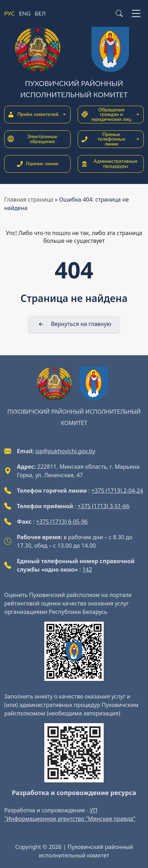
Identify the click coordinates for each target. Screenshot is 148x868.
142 (87, 570)
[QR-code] (74, 651)
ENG (25, 13)
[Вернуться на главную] (74, 324)
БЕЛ (40, 13)
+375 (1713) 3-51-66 (104, 506)
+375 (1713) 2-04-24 (117, 491)
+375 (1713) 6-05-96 (62, 522)
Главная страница (29, 199)
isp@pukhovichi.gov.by (65, 451)
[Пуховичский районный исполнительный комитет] (74, 63)
